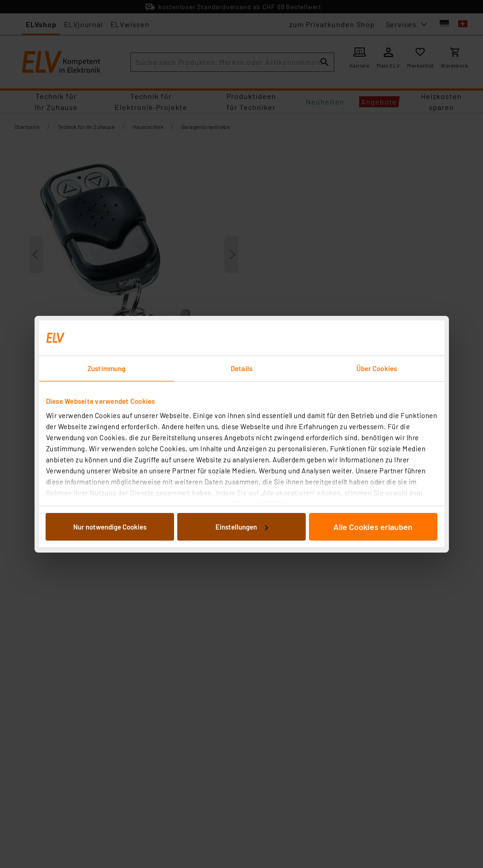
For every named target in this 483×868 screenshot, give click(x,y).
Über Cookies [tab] (377, 368)
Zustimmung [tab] (106, 368)
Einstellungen (242, 527)
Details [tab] (241, 368)
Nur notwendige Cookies (110, 527)
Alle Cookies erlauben (373, 527)
